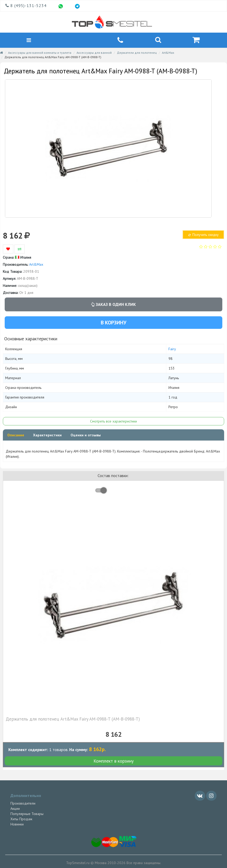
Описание (16, 436)
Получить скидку (203, 235)
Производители (23, 804)
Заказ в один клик (114, 305)
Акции (15, 809)
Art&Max (168, 53)
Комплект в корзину (114, 761)
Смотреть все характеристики (114, 422)
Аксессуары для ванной (94, 53)
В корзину (114, 323)
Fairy (172, 350)
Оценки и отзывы (86, 436)
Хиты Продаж (21, 819)
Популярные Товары (27, 814)
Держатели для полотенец (137, 53)
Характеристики (47, 436)
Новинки (17, 825)
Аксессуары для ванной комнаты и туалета (40, 53)
